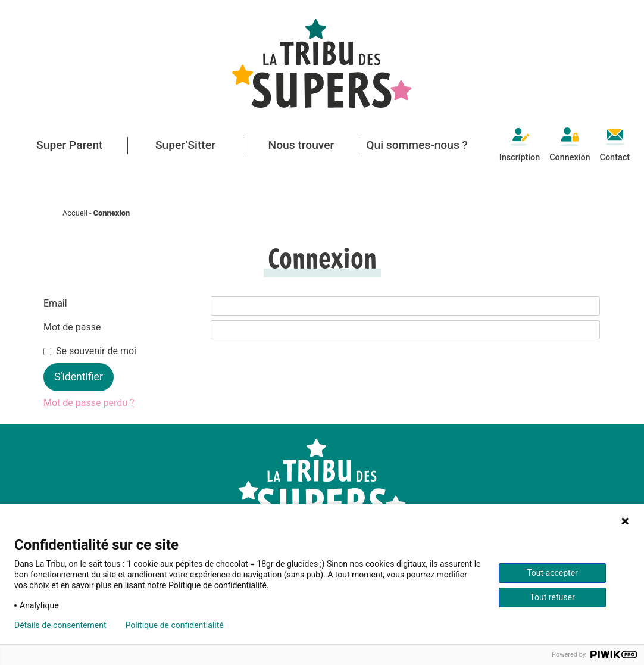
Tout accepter (552, 573)
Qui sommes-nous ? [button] (417, 145)
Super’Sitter (185, 145)
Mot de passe (72, 327)
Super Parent (69, 145)
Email (55, 303)
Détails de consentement (60, 625)
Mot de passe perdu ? (89, 403)
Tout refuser (552, 597)
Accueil (75, 213)
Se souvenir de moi (96, 351)
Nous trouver (301, 145)
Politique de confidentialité (175, 625)
